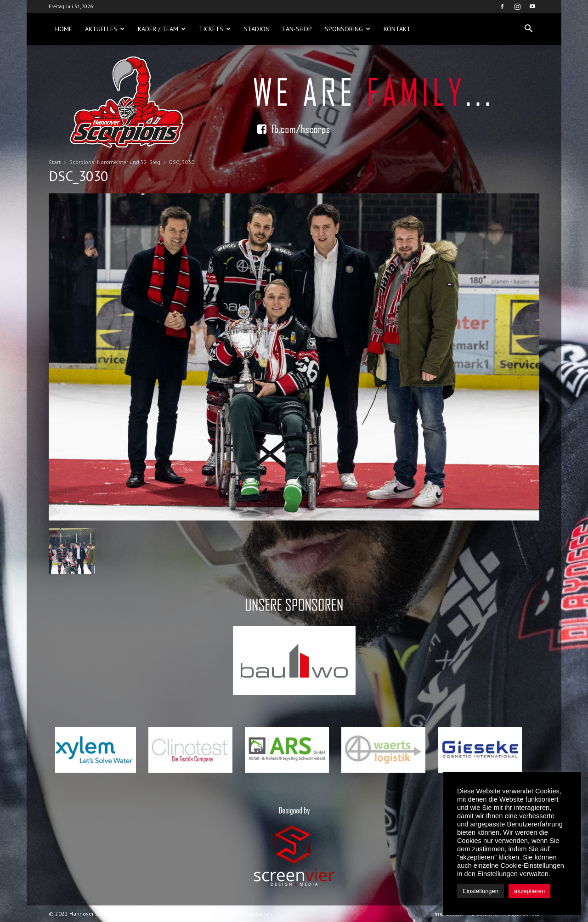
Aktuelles (105, 29)
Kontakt (397, 29)
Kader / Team (162, 29)
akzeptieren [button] (529, 891)
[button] (528, 29)
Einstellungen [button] (481, 891)
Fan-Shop (297, 29)
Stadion (257, 29)
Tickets (215, 29)
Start (55, 162)
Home (64, 29)
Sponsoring (348, 29)
